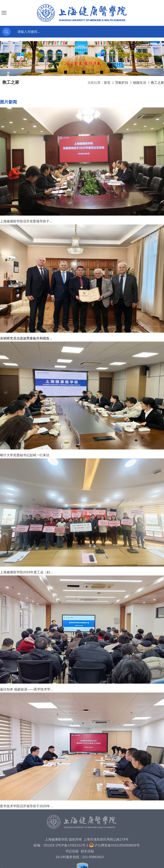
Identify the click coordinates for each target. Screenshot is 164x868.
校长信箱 (87, 851)
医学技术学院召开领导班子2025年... (26, 806)
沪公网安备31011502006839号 (117, 845)
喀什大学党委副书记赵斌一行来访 (25, 455)
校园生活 (140, 83)
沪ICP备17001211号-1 (72, 845)
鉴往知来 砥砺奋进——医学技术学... (27, 689)
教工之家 (157, 83)
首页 (107, 83)
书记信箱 (72, 851)
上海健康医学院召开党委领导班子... (26, 221)
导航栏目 (122, 83)
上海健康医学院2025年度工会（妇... (26, 572)
